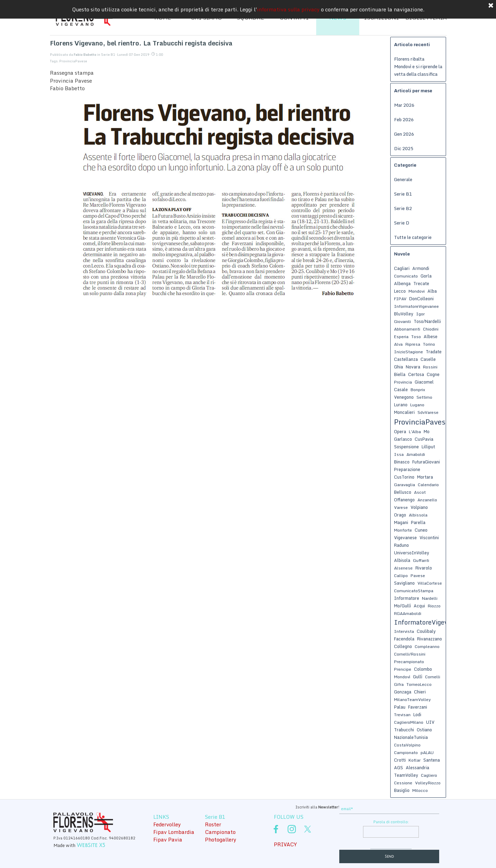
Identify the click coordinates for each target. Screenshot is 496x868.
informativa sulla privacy (288, 7)
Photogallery (221, 839)
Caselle (428, 359)
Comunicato (406, 276)
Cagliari (402, 268)
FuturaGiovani (426, 462)
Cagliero (429, 775)
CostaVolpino (407, 745)
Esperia (401, 337)
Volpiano (419, 507)
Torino (429, 344)
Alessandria (417, 767)
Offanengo (404, 500)
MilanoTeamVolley (412, 699)
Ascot (420, 492)
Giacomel (424, 382)
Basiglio (402, 790)
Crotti (400, 760)
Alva (398, 344)
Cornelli (433, 677)
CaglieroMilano (409, 722)
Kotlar (415, 760)
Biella (400, 374)
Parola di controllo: (391, 822)
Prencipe (403, 669)
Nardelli (430, 598)
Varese (401, 507)
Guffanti (421, 560)
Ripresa (413, 344)
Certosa (416, 374)
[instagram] (292, 829)
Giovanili (402, 321)
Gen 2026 (404, 134)
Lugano (417, 405)
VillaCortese (430, 583)
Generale (403, 179)
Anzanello (427, 500)
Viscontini (429, 537)
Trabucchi (404, 730)
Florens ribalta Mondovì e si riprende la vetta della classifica (418, 66)
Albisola (402, 560)
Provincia (403, 382)
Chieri (420, 692)
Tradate (434, 352)
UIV (430, 722)
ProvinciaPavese (73, 61)
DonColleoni (421, 299)
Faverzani (418, 707)
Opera (400, 431)
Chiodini (431, 329)
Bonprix (418, 390)
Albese (431, 336)
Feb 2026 (404, 119)
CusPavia (424, 439)
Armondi (421, 268)
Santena (432, 760)
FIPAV (400, 299)
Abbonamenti (407, 329)
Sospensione (406, 447)
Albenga (402, 283)
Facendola (404, 639)
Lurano (401, 405)
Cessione (403, 783)
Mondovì (402, 677)
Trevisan (402, 715)
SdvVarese (428, 412)
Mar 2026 (404, 105)
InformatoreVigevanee (416, 306)
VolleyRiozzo (428, 783)
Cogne (433, 374)
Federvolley (167, 824)
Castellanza (406, 359)
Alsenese (403, 568)
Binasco (402, 462)
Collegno (403, 646)
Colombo (423, 669)
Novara (413, 367)
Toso (416, 337)
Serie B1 (403, 194)
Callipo (401, 576)
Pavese (418, 576)
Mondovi (417, 291)
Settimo (424, 397)
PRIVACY (285, 844)
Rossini (430, 367)
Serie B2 (403, 208)
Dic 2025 (404, 148)
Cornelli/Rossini (410, 654)
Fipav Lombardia (174, 832)
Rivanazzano (430, 639)
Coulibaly (426, 631)
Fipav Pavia (168, 839)
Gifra (399, 684)
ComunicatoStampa (414, 591)
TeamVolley (406, 775)
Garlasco (403, 439)
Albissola (418, 515)
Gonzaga (403, 692)
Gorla (426, 276)
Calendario (428, 485)
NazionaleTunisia (411, 737)
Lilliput (428, 447)
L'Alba (415, 432)
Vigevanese (405, 537)
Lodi (417, 714)
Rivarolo (424, 568)
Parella (418, 522)
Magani (401, 522)
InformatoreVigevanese (430, 622)
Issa (399, 454)
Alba (432, 291)
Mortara (425, 477)
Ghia (399, 367)
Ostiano (424, 730)
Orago (400, 515)
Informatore (407, 598)
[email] (389, 809)
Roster (213, 824)
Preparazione (407, 469)
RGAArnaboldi (408, 613)
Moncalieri (404, 412)
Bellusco (403, 492)
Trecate (421, 283)
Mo (427, 431)
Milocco (420, 790)
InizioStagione (409, 352)
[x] (308, 829)
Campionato (406, 752)
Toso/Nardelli (427, 321)
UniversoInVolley (412, 553)
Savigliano (404, 583)
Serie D (402, 223)
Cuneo (421, 530)
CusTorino (404, 477)
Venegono (404, 397)
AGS (399, 767)
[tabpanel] (288, 806)
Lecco (400, 291)
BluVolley (404, 314)
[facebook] (276, 829)
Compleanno (427, 646)
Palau (400, 707)
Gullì (418, 677)
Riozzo (434, 606)
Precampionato (409, 662)
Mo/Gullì (402, 606)
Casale (401, 389)
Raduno (401, 545)
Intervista (404, 631)
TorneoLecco (419, 684)
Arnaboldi (416, 454)
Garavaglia (405, 485)
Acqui (419, 606)
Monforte (403, 530)
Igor (420, 314)
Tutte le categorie (413, 237)
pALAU (427, 752)
